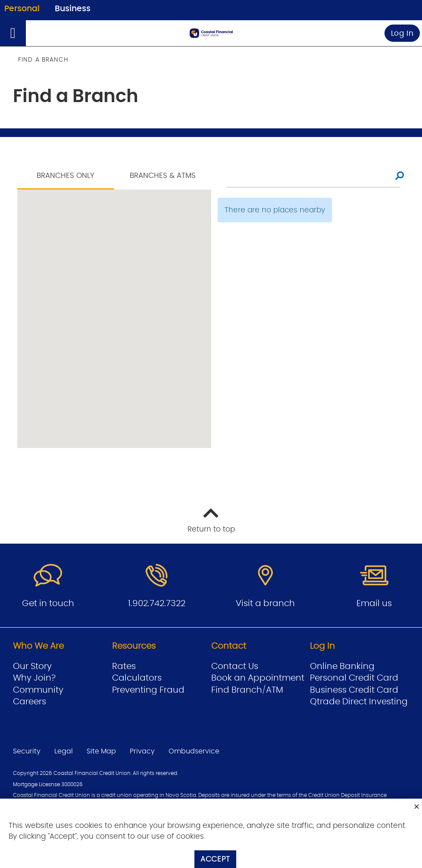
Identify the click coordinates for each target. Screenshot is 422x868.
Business (73, 9)
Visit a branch (265, 604)
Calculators (137, 678)
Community (38, 690)
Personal (22, 9)
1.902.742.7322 (157, 604)
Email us (374, 604)
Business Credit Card (354, 690)
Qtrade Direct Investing (359, 702)
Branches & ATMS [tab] (163, 176)
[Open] (13, 33)
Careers (30, 702)
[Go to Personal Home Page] (211, 33)
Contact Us (235, 666)
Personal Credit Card (354, 678)
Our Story (32, 666)
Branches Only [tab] (66, 176)
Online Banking (342, 666)
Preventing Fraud (148, 690)
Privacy (142, 751)
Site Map (101, 751)
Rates (124, 666)
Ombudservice (194, 751)
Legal (64, 751)
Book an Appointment (258, 678)
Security (27, 751)
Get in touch (48, 604)
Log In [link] (402, 33)
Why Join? (34, 678)
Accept (215, 859)
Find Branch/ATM (247, 690)
